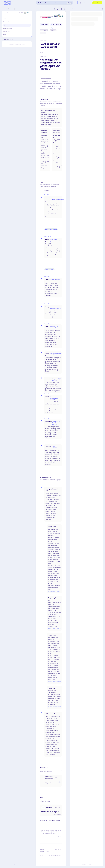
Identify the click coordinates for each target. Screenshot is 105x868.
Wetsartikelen (7, 31)
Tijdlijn (5, 25)
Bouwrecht (43, 33)
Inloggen (17, 865)
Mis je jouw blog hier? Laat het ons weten (50, 820)
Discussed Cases (44, 849)
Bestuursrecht (44, 28)
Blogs (5, 35)
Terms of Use (43, 857)
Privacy (41, 855)
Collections (43, 847)
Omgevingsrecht (52, 28)
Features (42, 852)
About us (48, 852)
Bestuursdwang (44, 30)
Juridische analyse (8, 28)
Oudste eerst (45, 191)
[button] (3, 14)
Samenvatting (7, 22)
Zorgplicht (53, 30)
